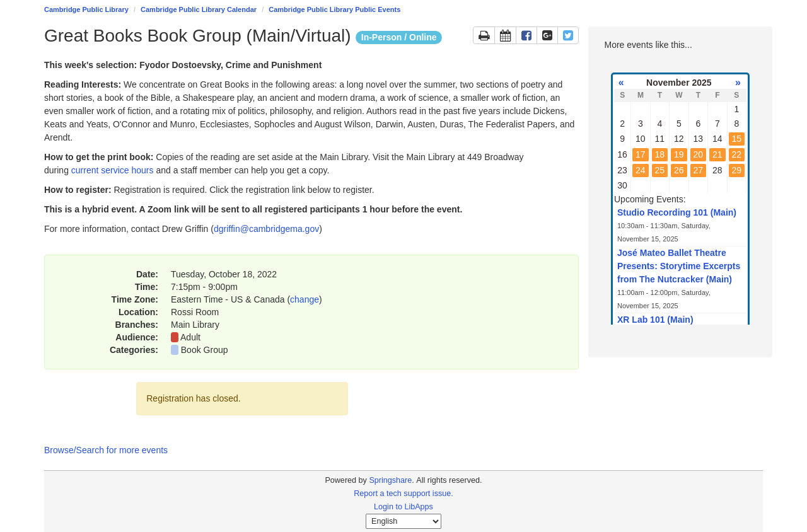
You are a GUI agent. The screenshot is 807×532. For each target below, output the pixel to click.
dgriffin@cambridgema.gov (266, 229)
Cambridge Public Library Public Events (334, 9)
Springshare (390, 480)
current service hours (113, 170)
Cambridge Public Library (86, 9)
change (305, 299)
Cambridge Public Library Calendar (199, 9)
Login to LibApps (403, 507)
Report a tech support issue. (403, 494)
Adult (190, 337)
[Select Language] (403, 521)
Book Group (205, 350)
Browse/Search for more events (106, 450)
